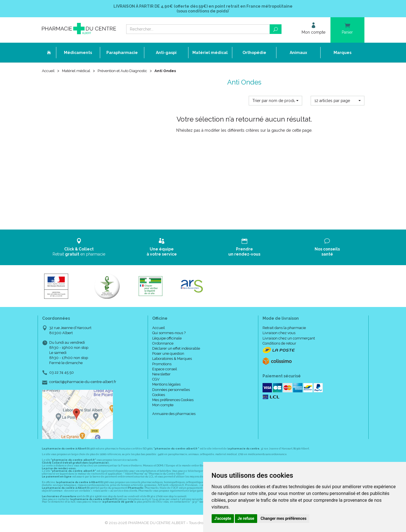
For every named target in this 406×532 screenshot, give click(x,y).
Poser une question (168, 354)
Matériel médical (78, 71)
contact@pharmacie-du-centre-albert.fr (83, 382)
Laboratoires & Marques (172, 359)
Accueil (49, 71)
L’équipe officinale (167, 339)
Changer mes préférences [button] (283, 518)
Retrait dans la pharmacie (284, 328)
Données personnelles (171, 390)
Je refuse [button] (246, 518)
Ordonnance (163, 344)
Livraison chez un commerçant (289, 339)
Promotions (162, 365)
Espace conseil (165, 370)
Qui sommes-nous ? (169, 334)
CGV (156, 380)
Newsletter (161, 375)
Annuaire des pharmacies (174, 414)
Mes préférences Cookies (173, 400)
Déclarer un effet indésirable (176, 349)
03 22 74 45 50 (62, 373)
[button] (275, 101)
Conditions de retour (279, 344)
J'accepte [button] (223, 518)
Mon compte (163, 406)
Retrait (79, 248)
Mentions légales (166, 385)
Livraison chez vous (279, 334)
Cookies (159, 395)
